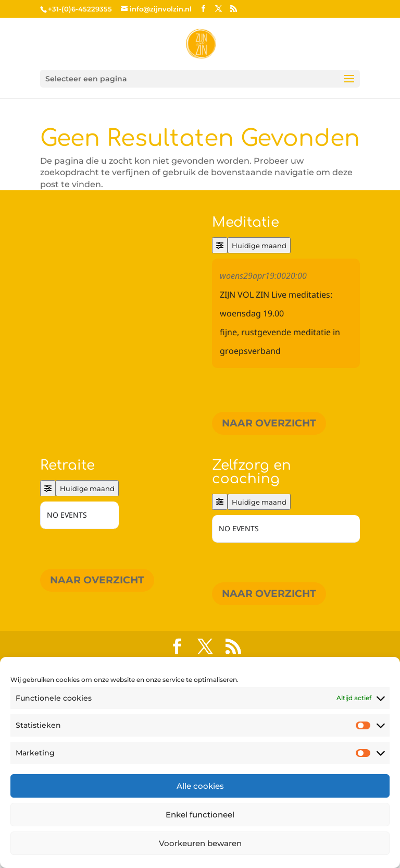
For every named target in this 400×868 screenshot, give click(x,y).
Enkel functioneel (200, 815)
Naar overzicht (269, 423)
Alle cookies (200, 786)
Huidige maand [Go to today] (259, 246)
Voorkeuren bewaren (200, 843)
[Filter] (220, 245)
